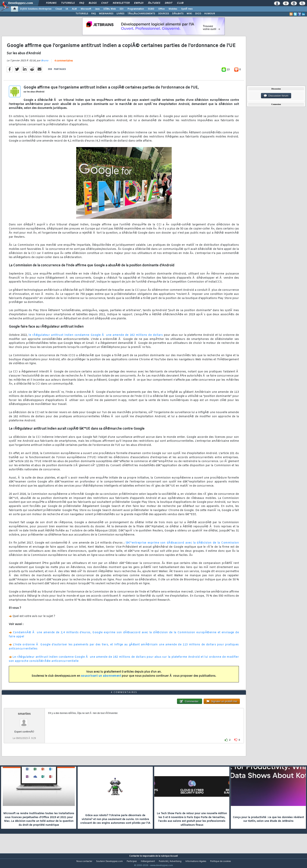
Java (97, 9)
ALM (74, 9)
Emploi (139, 3)
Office (161, 9)
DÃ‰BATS (178, 14)
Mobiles (173, 9)
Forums (51, 3)
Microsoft (86, 9)
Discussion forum (276, 96)
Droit (169, 3)
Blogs (93, 3)
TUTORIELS (82, 14)
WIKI (189, 14)
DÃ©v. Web (110, 9)
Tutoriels (68, 3)
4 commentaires (64, 63)
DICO (198, 14)
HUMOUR (210, 14)
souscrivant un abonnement (101, 678)
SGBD (151, 9)
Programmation (136, 9)
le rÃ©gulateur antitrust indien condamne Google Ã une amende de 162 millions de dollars (96, 337)
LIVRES (120, 14)
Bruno (45, 63)
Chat (105, 3)
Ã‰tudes (154, 3)
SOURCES (164, 14)
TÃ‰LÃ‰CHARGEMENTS (141, 14)
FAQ (82, 3)
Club (180, 3)
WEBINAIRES (106, 14)
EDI (122, 9)
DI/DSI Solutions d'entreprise (36, 9)
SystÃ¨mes (187, 9)
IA (67, 9)
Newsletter (121, 3)
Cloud (59, 9)
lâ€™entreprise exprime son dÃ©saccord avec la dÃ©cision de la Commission (182, 545)
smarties (24, 721)
